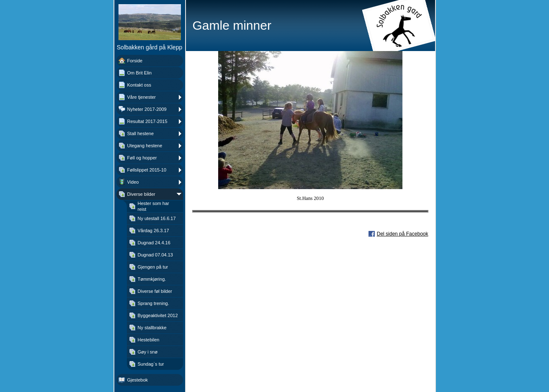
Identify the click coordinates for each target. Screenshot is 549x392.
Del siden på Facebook (403, 234)
